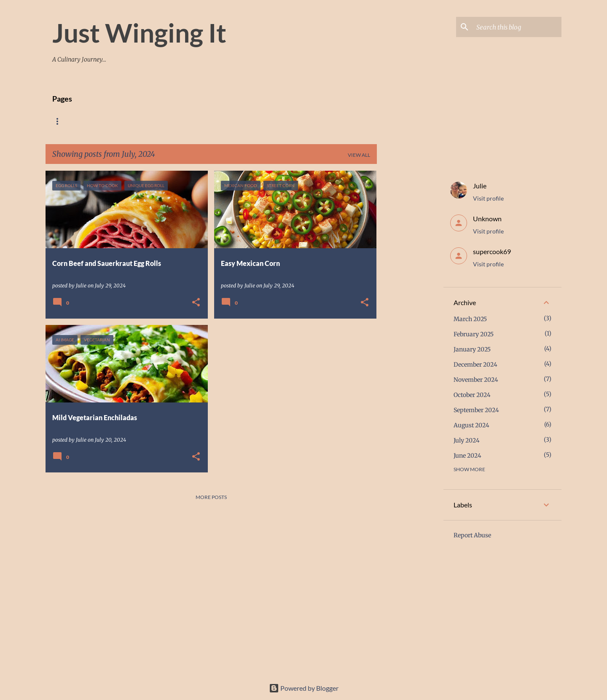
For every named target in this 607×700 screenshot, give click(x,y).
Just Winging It (139, 32)
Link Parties (316, 121)
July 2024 (467, 440)
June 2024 (467, 456)
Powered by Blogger (304, 688)
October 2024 (472, 395)
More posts (211, 497)
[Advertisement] (410, 297)
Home (60, 121)
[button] (196, 303)
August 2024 (471, 425)
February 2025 (474, 334)
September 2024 (476, 410)
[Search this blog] (517, 27)
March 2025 (470, 319)
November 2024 (476, 380)
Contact (269, 121)
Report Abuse (472, 535)
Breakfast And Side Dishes (161, 121)
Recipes (97, 121)
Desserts (226, 121)
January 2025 (472, 349)
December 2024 (475, 365)
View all (359, 155)
